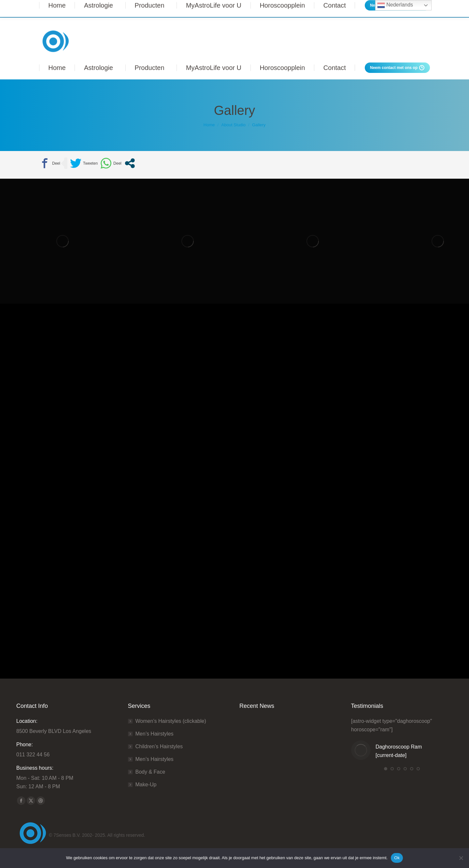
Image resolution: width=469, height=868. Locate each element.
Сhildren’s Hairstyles (159, 746)
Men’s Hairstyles (155, 734)
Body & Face (150, 772)
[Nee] (461, 858)
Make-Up (146, 785)
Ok (397, 858)
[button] (386, 769)
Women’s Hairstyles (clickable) (171, 721)
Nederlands (395, 5)
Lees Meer (341, 9)
